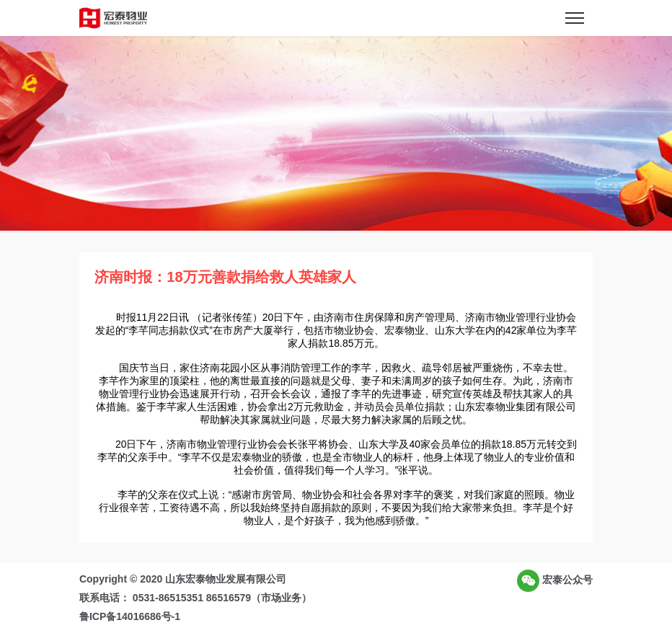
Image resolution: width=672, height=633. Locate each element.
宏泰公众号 (555, 581)
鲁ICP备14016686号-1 (130, 616)
